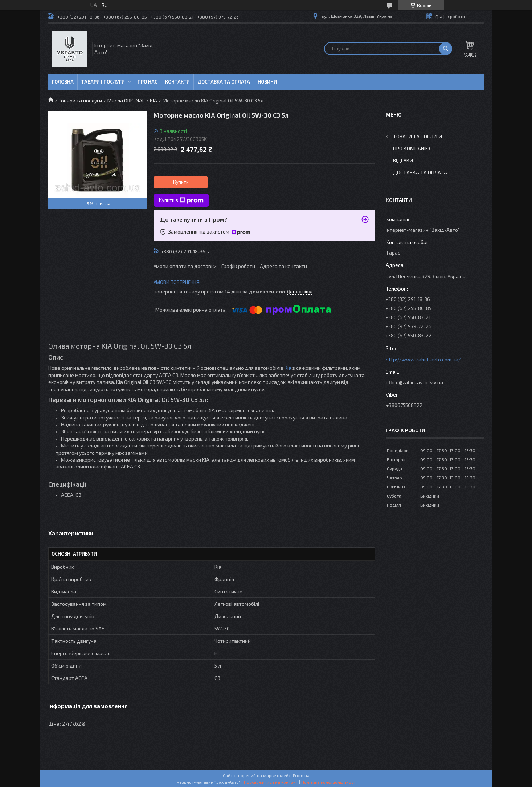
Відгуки (403, 160)
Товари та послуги (80, 100)
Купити (181, 182)
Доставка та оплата (224, 82)
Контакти (177, 82)
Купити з (181, 200)
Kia (288, 368)
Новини (267, 82)
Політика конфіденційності (329, 782)
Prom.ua (301, 775)
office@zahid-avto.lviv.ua (414, 382)
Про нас (148, 82)
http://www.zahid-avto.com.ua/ (423, 359)
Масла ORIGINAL (126, 100)
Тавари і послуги (103, 82)
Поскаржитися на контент (271, 782)
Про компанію (412, 148)
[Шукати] (446, 49)
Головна (63, 82)
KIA (154, 100)
